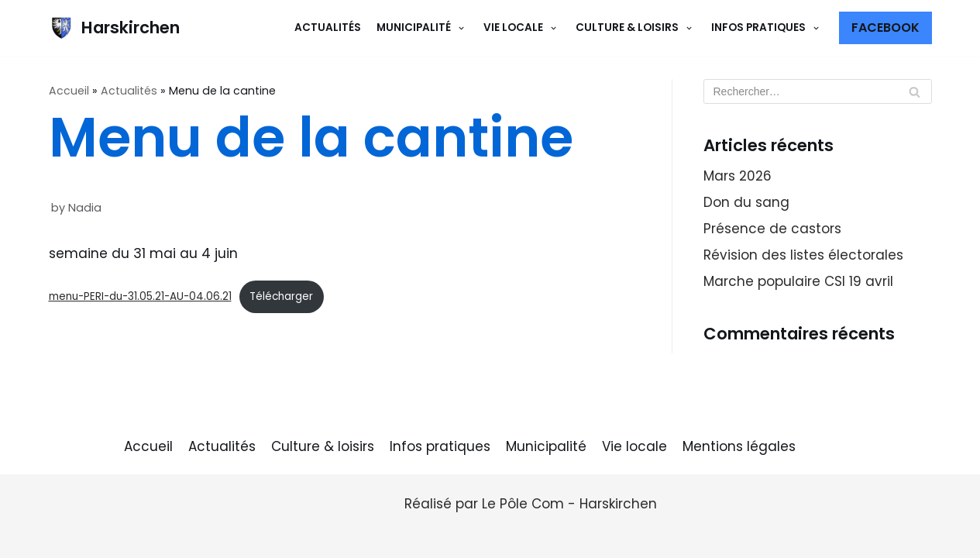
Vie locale (634, 446)
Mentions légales (739, 446)
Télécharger (281, 296)
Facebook (885, 28)
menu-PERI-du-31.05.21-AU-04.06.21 (140, 296)
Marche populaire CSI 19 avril (798, 281)
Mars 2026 (738, 176)
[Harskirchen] (114, 28)
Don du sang (746, 202)
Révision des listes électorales (803, 255)
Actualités (328, 28)
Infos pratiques (440, 446)
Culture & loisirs (323, 446)
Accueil (69, 91)
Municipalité (546, 446)
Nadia (85, 208)
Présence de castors (772, 229)
